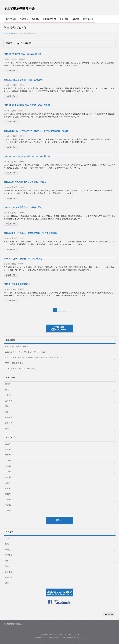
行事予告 (9, 417)
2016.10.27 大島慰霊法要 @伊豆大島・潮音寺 (25, 182)
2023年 (8, 461)
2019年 (8, 483)
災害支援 (9, 401)
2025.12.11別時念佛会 (14, 363)
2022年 (8, 466)
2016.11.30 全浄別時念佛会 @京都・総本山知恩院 (27, 105)
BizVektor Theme (60, 637)
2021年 (8, 472)
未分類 (20, 111)
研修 (7, 406)
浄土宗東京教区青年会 (19, 8)
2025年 (8, 449)
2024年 (8, 455)
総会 (7, 412)
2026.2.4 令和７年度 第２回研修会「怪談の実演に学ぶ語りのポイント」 (34, 358)
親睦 (7, 429)
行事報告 (22, 59)
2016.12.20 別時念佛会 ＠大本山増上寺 (23, 54)
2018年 (8, 488)
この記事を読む (11, 71)
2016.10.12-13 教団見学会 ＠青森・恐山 (23, 207)
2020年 (8, 477)
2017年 (8, 494)
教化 (7, 390)
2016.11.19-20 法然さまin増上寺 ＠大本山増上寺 (27, 156)
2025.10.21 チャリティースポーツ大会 (21, 369)
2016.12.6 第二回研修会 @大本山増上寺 (23, 80)
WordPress (48, 637)
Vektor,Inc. (72, 637)
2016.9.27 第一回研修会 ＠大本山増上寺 (23, 259)
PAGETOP (109, 614)
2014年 (8, 511)
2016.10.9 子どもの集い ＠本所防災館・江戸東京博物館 (30, 233)
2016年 (8, 500)
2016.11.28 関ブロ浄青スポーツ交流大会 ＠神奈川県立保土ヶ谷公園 (36, 131)
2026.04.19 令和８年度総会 (17, 346)
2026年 (8, 444)
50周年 (8, 384)
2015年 (8, 505)
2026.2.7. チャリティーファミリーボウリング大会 (25, 352)
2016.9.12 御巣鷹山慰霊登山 (17, 284)
